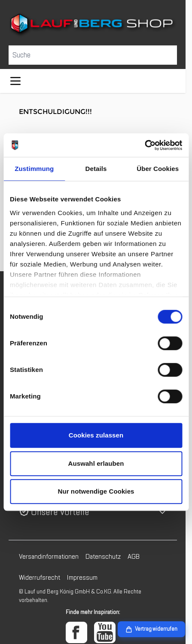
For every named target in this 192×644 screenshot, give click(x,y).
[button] (93, 512)
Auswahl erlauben (96, 463)
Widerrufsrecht (40, 578)
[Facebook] (76, 632)
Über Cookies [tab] (158, 169)
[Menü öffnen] (15, 81)
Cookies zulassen (96, 435)
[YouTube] (105, 632)
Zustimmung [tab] (34, 169)
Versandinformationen (49, 557)
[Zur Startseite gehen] (93, 25)
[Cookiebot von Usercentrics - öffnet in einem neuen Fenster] (145, 145)
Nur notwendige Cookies (96, 491)
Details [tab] (96, 169)
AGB (134, 557)
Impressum (82, 578)
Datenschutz (103, 557)
